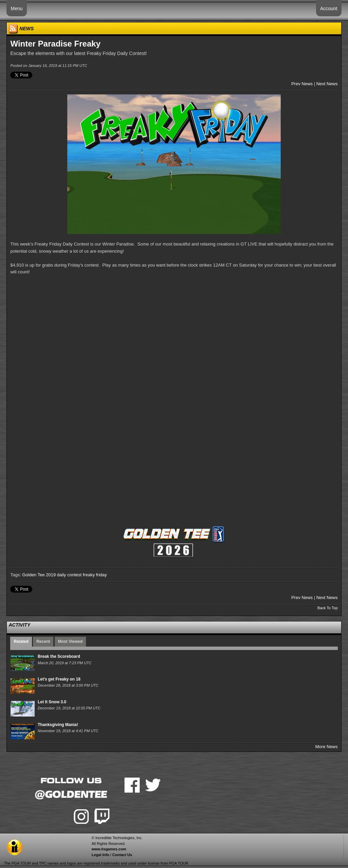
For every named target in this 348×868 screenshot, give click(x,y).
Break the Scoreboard (59, 656)
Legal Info (100, 855)
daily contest (69, 575)
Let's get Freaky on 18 (59, 679)
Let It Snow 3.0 (52, 702)
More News (327, 747)
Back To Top (328, 608)
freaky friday (95, 575)
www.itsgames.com (109, 849)
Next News (327, 84)
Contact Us (122, 855)
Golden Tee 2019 (39, 575)
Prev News (302, 84)
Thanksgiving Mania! (58, 725)
